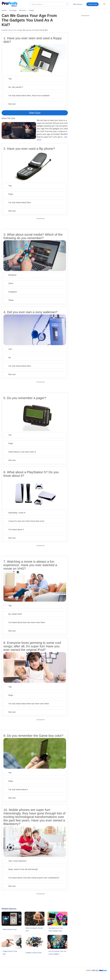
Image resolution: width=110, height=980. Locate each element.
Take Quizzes (78, 4)
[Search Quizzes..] (50, 4)
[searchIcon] (67, 4)
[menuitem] (78, 5)
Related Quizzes (9, 909)
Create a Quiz (92, 4)
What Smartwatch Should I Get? (35, 929)
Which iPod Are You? (10, 929)
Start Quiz (35, 113)
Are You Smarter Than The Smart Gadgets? (57, 953)
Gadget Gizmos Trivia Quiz (10, 953)
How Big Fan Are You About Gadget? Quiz (56, 929)
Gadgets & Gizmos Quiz (34, 953)
